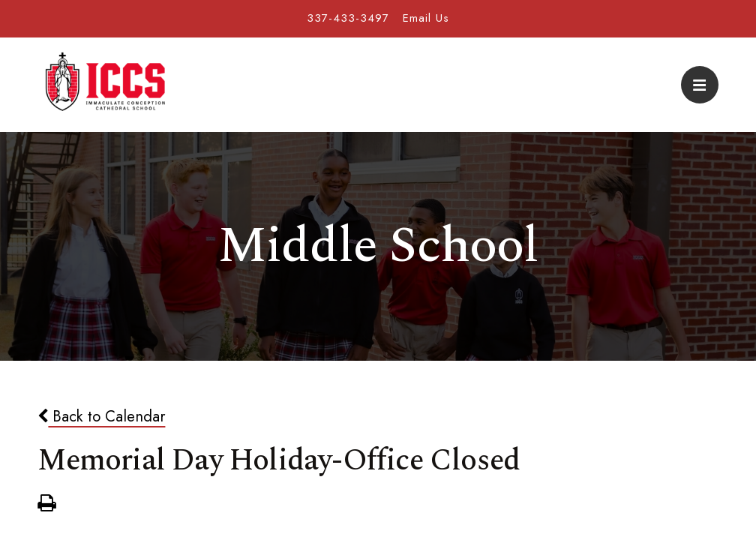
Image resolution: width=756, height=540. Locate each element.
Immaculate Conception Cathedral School (105, 85)
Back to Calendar (101, 416)
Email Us (426, 18)
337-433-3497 (348, 18)
